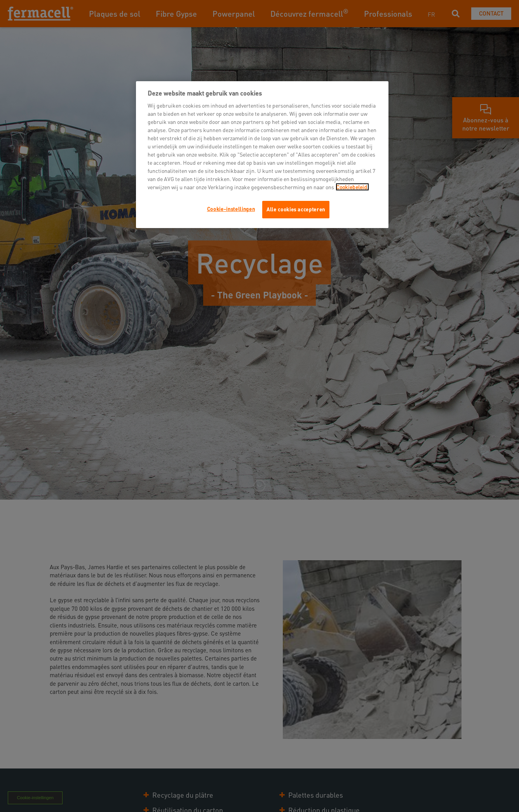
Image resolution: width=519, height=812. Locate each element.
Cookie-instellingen (231, 209)
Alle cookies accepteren (296, 209)
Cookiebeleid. (352, 187)
